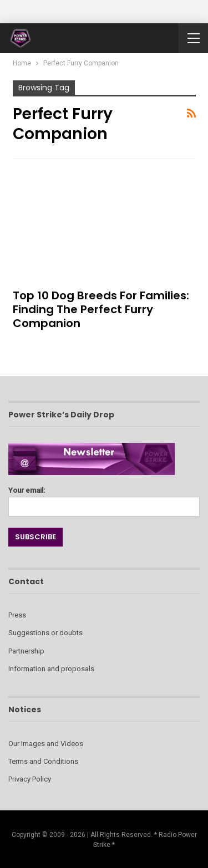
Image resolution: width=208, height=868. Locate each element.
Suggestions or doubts (45, 633)
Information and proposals (51, 669)
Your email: (104, 499)
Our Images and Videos (46, 744)
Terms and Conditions (43, 761)
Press (17, 615)
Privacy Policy (30, 779)
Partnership (26, 651)
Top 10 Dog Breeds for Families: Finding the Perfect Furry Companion (101, 309)
